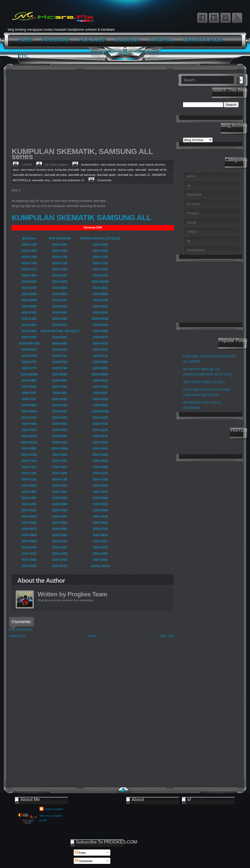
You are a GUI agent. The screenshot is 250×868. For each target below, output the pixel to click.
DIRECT (193, 232)
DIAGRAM (194, 195)
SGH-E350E (100, 319)
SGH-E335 (100, 313)
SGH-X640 (29, 523)
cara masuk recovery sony (37, 170)
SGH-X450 (29, 498)
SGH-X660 (100, 523)
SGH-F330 (100, 387)
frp (189, 241)
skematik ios (125, 175)
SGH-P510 (60, 424)
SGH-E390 (29, 331)
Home (92, 636)
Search (240, 79)
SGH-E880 (29, 381)
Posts (80, 853)
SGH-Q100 (100, 430)
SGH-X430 (100, 492)
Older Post (167, 636)
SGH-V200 (60, 473)
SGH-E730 (60, 362)
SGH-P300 (60, 418)
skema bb (110, 170)
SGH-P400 (29, 424)
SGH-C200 (100, 263)
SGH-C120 (100, 257)
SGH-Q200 (29, 436)
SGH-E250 (29, 306)
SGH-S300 (29, 449)
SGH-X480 (100, 498)
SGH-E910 (100, 381)
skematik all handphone (28, 175)
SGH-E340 (29, 319)
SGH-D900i (29, 300)
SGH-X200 (29, 486)
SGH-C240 (60, 269)
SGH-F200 (29, 387)
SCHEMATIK (196, 251)
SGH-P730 (100, 424)
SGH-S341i (100, 449)
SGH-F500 (29, 393)
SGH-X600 (29, 517)
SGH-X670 (29, 529)
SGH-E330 (60, 313)
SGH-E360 (29, 325)
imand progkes (54, 809)
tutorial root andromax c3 (68, 180)
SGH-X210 (60, 486)
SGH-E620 (29, 350)
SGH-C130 (29, 263)
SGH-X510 (100, 504)
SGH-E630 (60, 350)
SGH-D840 (60, 294)
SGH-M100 (60, 399)
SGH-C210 (29, 269)
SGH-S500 (60, 455)
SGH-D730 (29, 288)
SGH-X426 (60, 492)
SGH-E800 (100, 368)
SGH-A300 (100, 245)
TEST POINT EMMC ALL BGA (204, 382)
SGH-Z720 (29, 566)
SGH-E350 (60, 319)
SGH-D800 (60, 288)
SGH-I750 (29, 399)
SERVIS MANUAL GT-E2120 (100, 238)
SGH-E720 (29, 362)
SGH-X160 (100, 479)
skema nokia (126, 170)
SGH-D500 (29, 282)
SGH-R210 (100, 436)
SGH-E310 (100, 306)
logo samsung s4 (91, 170)
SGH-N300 (29, 405)
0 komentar (105, 180)
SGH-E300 (60, 306)
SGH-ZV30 (60, 566)
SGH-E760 (100, 362)
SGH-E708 (29, 356)
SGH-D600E (100, 282)
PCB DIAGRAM (60, 238)
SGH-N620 (60, 411)
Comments (84, 861)
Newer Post (17, 636)
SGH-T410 (29, 467)
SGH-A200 (60, 245)
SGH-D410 (100, 276)
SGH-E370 (60, 325)
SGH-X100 (100, 473)
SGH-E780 (60, 368)
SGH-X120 (29, 479)
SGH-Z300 (100, 547)
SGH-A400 (29, 251)
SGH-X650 (60, 523)
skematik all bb (157, 170)
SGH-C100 (29, 257)
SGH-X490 (60, 504)
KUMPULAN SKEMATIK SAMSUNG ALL (81, 217)
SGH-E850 (60, 374)
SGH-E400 (100, 331)
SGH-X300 (100, 486)
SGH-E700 (100, 350)
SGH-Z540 (60, 560)
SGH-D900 (100, 294)
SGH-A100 (29, 245)
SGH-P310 (100, 418)
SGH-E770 (29, 368)
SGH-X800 (29, 535)
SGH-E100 (60, 300)
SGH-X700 (100, 529)
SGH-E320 (29, 313)
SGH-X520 (29, 510)
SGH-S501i (100, 455)
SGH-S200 (100, 442)
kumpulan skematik (67, 170)
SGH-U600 (100, 467)
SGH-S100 (60, 442)
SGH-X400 (29, 492)
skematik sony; (42, 180)
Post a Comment (20, 630)
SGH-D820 (100, 288)
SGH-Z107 (100, 541)
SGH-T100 (29, 461)
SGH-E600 (60, 343)
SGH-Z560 (100, 560)
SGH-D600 (60, 282)
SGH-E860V (100, 374)
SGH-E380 (100, 325)
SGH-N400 (60, 405)
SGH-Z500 (29, 560)
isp (189, 186)
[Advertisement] (91, 110)
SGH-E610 (100, 343)
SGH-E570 (100, 337)
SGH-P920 (60, 430)
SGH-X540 (100, 510)
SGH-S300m (60, 449)
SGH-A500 (60, 251)
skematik (141, 170)
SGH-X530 (60, 510)
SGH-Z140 (29, 547)
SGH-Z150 (60, 547)
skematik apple (106, 175)
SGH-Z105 (60, 541)
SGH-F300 (60, 387)
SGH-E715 (100, 356)
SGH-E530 (60, 337)
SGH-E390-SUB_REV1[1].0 (60, 331)
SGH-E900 (60, 381)
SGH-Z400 (100, 554)
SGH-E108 (100, 300)
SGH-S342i (29, 455)
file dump (193, 204)
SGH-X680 (60, 529)
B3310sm (29, 238)
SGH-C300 (100, 269)
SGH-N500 (100, 405)
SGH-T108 (60, 461)
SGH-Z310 (29, 554)
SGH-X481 (29, 504)
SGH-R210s (29, 442)
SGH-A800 (100, 251)
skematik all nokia (56, 175)
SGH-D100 (60, 276)
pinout (191, 176)
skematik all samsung (82, 175)
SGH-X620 (60, 517)
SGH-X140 (60, 479)
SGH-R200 (60, 436)
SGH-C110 (60, 257)
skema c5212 (100, 566)
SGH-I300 (60, 393)
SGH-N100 (100, 399)
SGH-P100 (29, 418)
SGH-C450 (29, 276)
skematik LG (142, 175)
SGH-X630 (100, 517)
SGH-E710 (60, 356)
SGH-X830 (29, 541)
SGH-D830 (29, 294)
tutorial (192, 223)
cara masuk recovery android (119, 165)
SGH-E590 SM (29, 343)
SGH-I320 (100, 393)
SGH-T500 (60, 467)
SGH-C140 (60, 263)
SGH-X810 (60, 535)
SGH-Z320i (60, 554)
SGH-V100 (29, 473)
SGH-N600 (29, 411)
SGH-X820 (100, 535)
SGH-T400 (100, 461)
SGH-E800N (29, 374)
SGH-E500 (29, 337)
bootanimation (90, 165)
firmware (193, 213)
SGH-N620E (100, 411)
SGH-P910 (29, 430)
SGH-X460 (60, 498)
